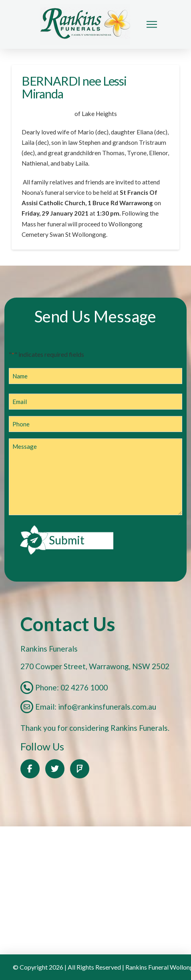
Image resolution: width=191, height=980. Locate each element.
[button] (152, 24)
